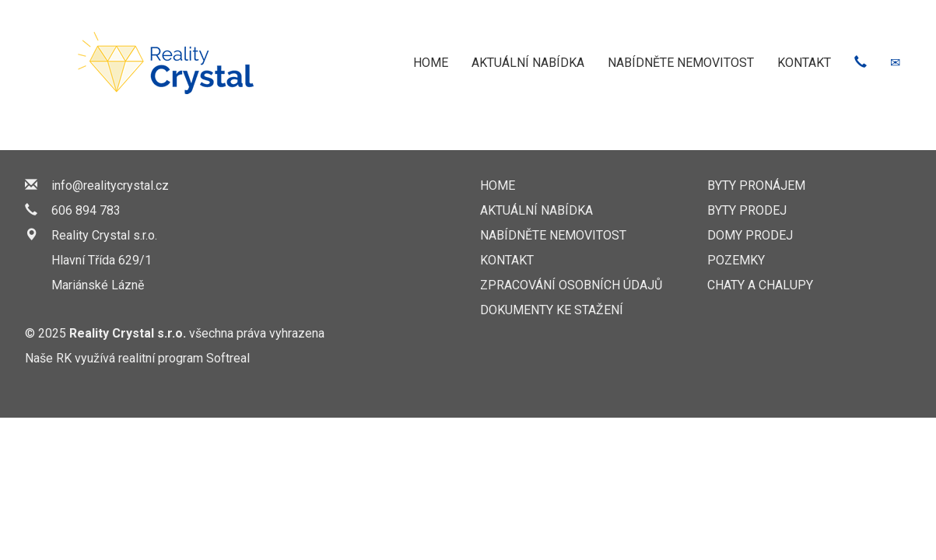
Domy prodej (750, 235)
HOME (431, 63)
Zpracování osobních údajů (571, 285)
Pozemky (736, 260)
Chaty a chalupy (760, 285)
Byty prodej (747, 210)
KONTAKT (804, 63)
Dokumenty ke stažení (552, 310)
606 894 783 (86, 210)
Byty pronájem (756, 185)
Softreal (228, 358)
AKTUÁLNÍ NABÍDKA (528, 63)
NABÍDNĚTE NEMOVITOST (681, 63)
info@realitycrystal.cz (110, 185)
